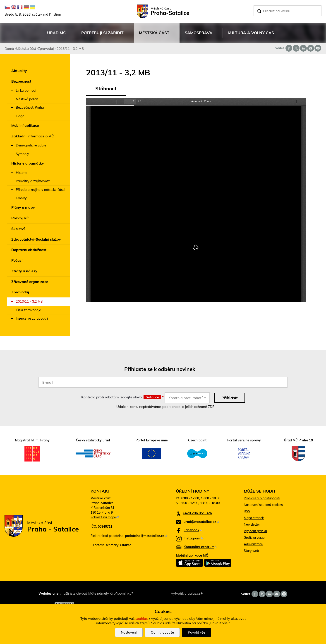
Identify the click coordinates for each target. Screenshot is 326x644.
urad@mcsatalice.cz (201, 522)
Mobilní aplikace (25, 125)
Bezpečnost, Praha (30, 108)
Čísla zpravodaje (28, 310)
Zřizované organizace (30, 282)
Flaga (20, 116)
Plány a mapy (23, 207)
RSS (247, 511)
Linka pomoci (26, 91)
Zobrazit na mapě (105, 517)
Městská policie (27, 99)
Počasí (17, 260)
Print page (318, 48)
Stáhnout (106, 89)
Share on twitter (296, 48)
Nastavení (129, 632)
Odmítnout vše (162, 632)
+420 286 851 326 (197, 513)
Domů (9, 49)
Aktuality (19, 71)
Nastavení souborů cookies (263, 505)
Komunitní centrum (200, 547)
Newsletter (252, 524)
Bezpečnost (21, 81)
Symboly (22, 154)
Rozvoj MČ (20, 218)
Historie (22, 173)
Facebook (193, 530)
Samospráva (198, 35)
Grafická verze (254, 538)
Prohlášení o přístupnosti (262, 498)
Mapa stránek (254, 518)
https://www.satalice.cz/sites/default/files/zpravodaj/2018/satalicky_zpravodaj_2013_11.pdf (196, 200)
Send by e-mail (311, 48)
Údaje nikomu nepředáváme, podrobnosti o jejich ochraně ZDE (165, 407)
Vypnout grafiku (255, 531)
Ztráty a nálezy (24, 271)
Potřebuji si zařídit (102, 35)
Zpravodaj (46, 49)
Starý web (251, 551)
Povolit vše (197, 632)
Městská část (154, 35)
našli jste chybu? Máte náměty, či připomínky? (97, 593)
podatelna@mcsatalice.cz (146, 536)
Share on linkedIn (303, 48)
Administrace (253, 544)
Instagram (193, 538)
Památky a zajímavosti (33, 181)
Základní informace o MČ (33, 136)
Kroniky (21, 198)
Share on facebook (289, 48)
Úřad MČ (56, 35)
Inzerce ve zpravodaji (32, 318)
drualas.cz (194, 593)
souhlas (141, 619)
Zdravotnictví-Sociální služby (36, 239)
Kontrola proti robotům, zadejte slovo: (122, 397)
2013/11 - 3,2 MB (29, 302)
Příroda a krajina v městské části (40, 190)
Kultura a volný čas (251, 35)
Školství (18, 229)
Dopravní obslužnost (29, 250)
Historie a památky (28, 163)
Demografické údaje (31, 145)
